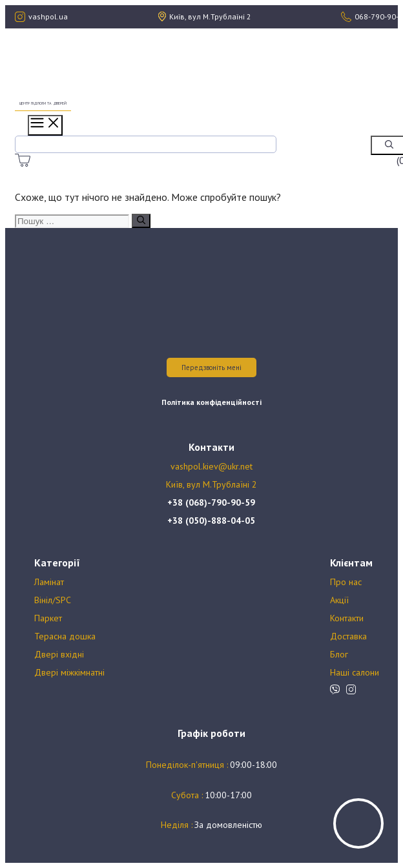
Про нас (346, 582)
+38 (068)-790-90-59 (211, 502)
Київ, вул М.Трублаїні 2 (212, 484)
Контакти (347, 618)
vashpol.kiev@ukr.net (212, 466)
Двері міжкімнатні (69, 672)
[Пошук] (141, 221)
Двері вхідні (59, 654)
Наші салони (355, 672)
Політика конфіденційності (212, 402)
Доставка (348, 636)
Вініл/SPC (53, 600)
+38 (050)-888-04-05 (211, 521)
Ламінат (49, 582)
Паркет (48, 618)
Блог (339, 654)
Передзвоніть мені (212, 367)
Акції (339, 600)
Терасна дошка (65, 636)
